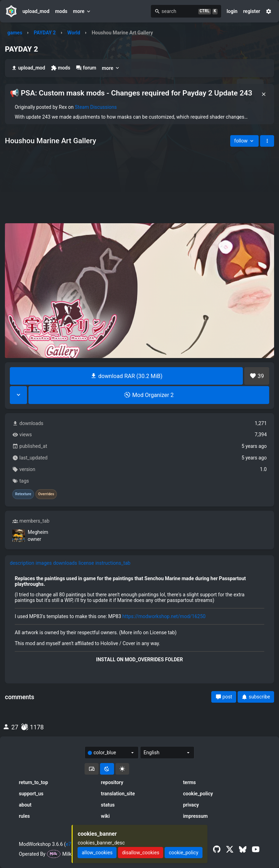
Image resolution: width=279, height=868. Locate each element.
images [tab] (44, 563)
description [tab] (22, 563)
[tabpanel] (139, 619)
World (74, 33)
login (232, 11)
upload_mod (36, 11)
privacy (191, 805)
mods (61, 11)
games (15, 33)
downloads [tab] (65, 563)
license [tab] (86, 563)
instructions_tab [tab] (113, 563)
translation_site (118, 794)
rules (24, 816)
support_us (31, 794)
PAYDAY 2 (45, 33)
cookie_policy (198, 794)
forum (86, 68)
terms (189, 782)
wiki (105, 816)
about (25, 805)
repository (112, 782)
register (252, 11)
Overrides (46, 494)
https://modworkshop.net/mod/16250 (164, 616)
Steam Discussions (96, 107)
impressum (195, 816)
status (108, 805)
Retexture (23, 494)
